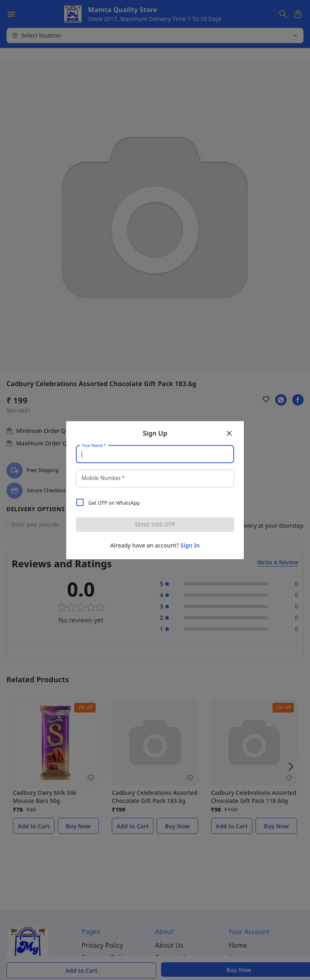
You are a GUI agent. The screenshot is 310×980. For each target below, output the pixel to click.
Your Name (94, 445)
